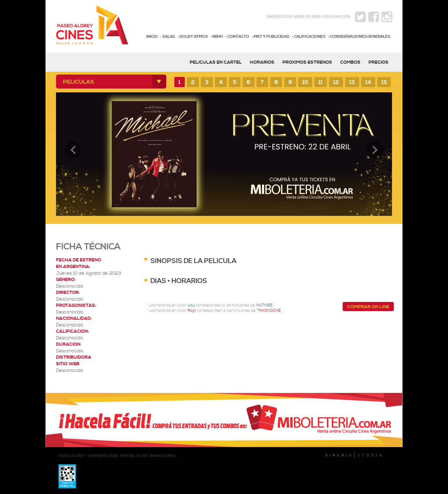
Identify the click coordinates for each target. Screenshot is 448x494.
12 (336, 82)
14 (368, 82)
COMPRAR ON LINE (368, 307)
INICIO (152, 37)
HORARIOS (262, 62)
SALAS (169, 37)
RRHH (218, 37)
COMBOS (350, 62)
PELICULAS (79, 82)
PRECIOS (379, 62)
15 (384, 82)
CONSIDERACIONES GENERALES (360, 37)
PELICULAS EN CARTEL (216, 62)
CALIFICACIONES (310, 37)
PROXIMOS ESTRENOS (307, 62)
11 (321, 82)
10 (305, 82)
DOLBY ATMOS (194, 37)
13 (352, 82)
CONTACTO (238, 37)
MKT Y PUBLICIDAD (272, 37)
